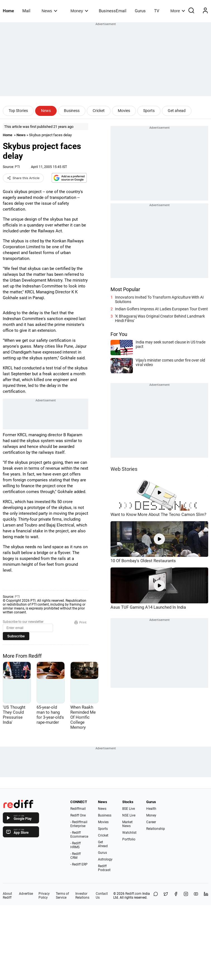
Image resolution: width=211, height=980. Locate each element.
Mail (26, 11)
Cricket (99, 111)
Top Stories (18, 111)
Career (151, 822)
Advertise (26, 894)
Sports (149, 111)
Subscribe (16, 636)
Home (8, 11)
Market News (127, 824)
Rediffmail (78, 809)
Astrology (105, 859)
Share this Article (23, 178)
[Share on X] (166, 896)
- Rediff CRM (75, 856)
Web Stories (124, 469)
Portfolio (129, 839)
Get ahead (177, 111)
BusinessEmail (113, 11)
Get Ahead (103, 844)
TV (157, 11)
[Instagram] (186, 896)
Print (80, 622)
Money (79, 11)
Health (151, 809)
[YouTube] (196, 896)
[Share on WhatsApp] (156, 896)
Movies (124, 111)
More (178, 11)
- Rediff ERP (79, 864)
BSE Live (129, 809)
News (49, 11)
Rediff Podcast (104, 868)
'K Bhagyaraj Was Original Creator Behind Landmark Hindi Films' (160, 318)
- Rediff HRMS (75, 845)
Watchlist (129, 833)
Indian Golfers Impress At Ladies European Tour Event (161, 309)
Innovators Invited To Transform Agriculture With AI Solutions (159, 299)
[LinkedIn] (206, 896)
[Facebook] (176, 896)
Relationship (156, 829)
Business (72, 111)
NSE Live (129, 815)
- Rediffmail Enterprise (79, 824)
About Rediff (7, 896)
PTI (17, 167)
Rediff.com (133, 894)
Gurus (140, 11)
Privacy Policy (44, 896)
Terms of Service (62, 896)
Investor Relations (82, 896)
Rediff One (78, 815)
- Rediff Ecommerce (79, 835)
